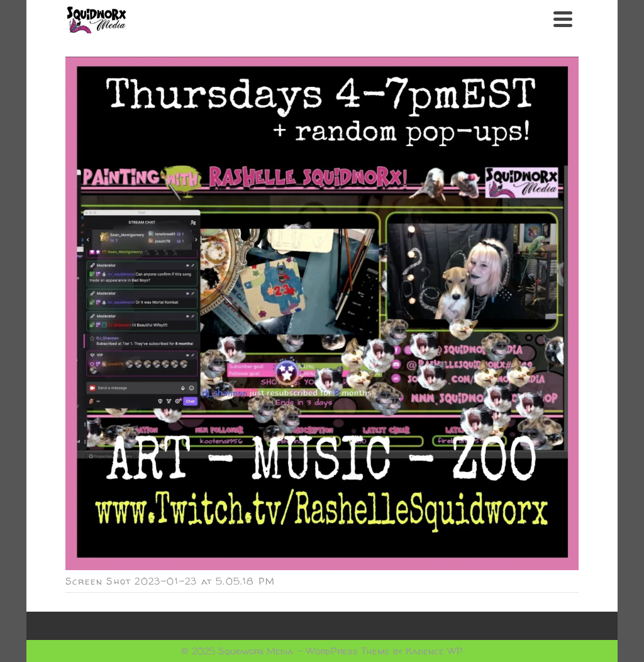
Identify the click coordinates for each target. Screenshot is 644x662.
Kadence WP (434, 651)
